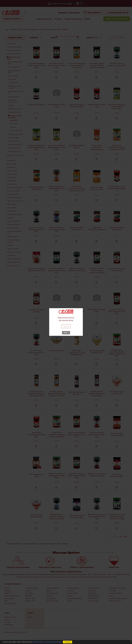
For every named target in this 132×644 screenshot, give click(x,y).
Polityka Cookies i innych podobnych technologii (47, 642)
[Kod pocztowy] (66, 326)
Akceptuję (68, 642)
